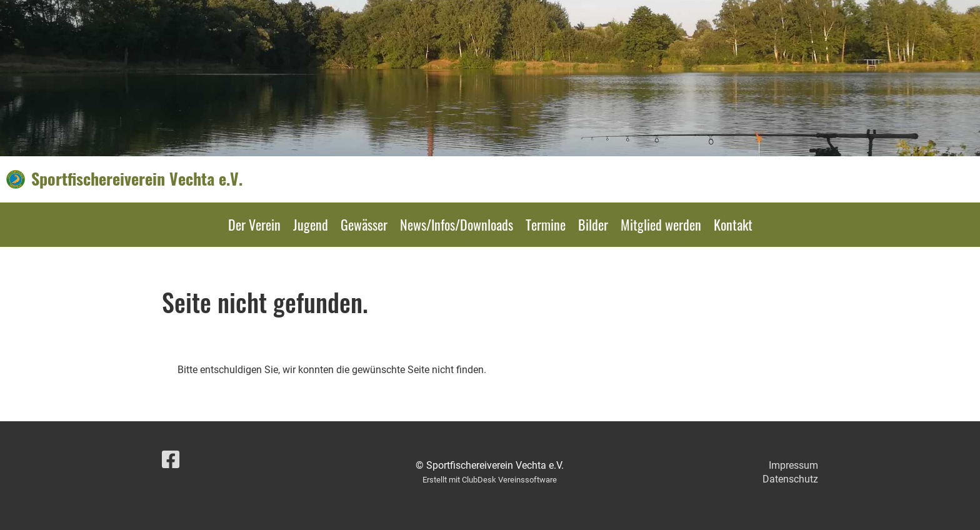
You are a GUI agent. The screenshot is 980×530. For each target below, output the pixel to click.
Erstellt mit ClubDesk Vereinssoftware (490, 480)
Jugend (311, 224)
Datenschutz (790, 479)
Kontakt (733, 224)
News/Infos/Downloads (457, 224)
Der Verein (254, 224)
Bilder (593, 224)
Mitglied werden (661, 224)
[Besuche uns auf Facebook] (171, 460)
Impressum (793, 465)
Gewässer (364, 224)
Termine (546, 224)
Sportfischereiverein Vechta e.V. (137, 179)
